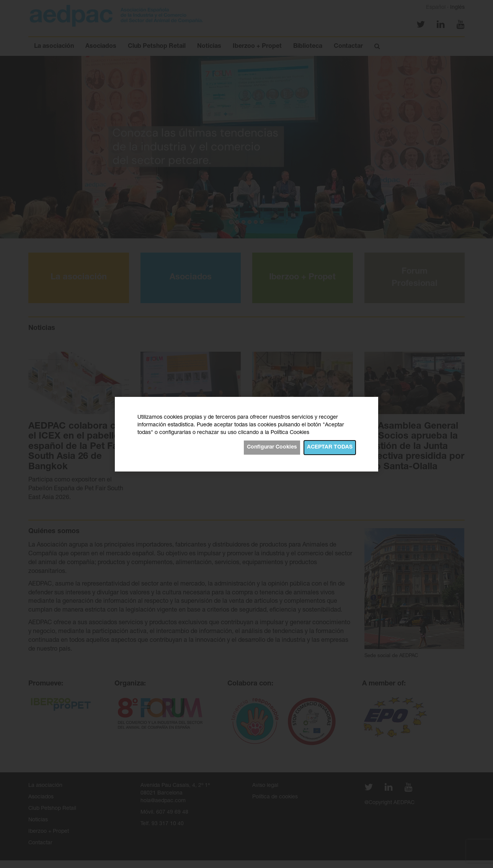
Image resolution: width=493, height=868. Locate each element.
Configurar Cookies (272, 447)
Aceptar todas (330, 447)
